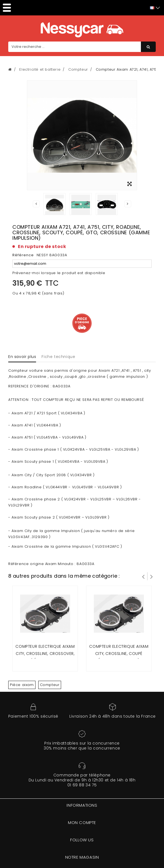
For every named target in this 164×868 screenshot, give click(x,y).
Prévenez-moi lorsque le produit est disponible (59, 273)
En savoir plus (22, 357)
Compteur (50, 685)
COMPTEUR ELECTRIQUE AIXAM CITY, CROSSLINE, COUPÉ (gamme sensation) (119, 653)
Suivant (128, 204)
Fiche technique (58, 357)
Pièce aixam (22, 685)
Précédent (36, 204)
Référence (23, 255)
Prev (143, 576)
